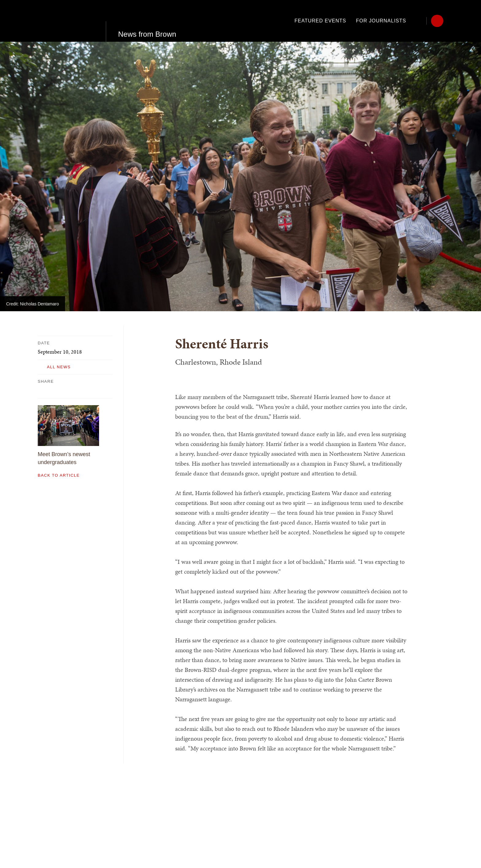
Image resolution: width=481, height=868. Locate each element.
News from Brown (147, 21)
